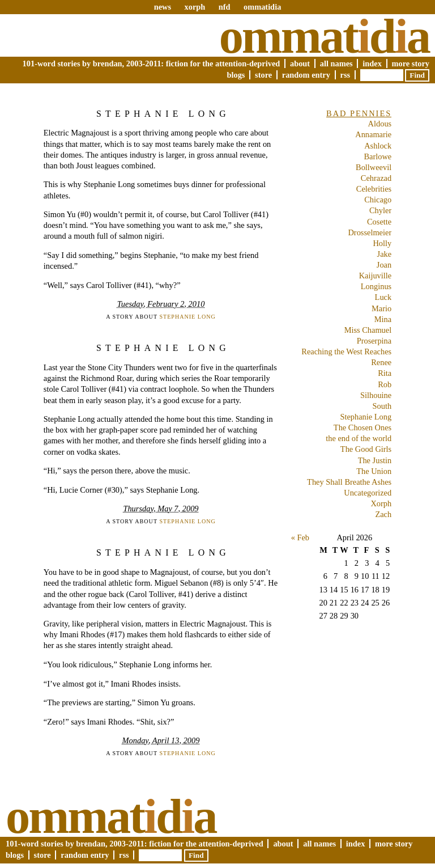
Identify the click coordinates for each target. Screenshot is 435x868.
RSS (346, 75)
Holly (382, 243)
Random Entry (306, 75)
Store (263, 75)
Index (372, 63)
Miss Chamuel (368, 330)
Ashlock (378, 146)
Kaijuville (376, 276)
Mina (383, 319)
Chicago (378, 200)
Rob (385, 384)
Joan (384, 265)
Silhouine (376, 395)
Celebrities (374, 189)
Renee (381, 362)
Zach (383, 514)
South (382, 406)
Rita (385, 373)
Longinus (376, 286)
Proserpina (374, 341)
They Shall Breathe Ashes (349, 482)
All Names (336, 63)
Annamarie (373, 134)
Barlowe (378, 156)
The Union (374, 471)
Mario (381, 308)
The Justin (375, 460)
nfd (225, 7)
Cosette (379, 222)
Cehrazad (376, 178)
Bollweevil (374, 167)
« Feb (300, 537)
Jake (385, 254)
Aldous (380, 124)
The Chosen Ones (362, 427)
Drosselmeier (370, 232)
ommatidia (262, 7)
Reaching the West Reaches (346, 352)
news (163, 7)
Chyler (380, 210)
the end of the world (359, 438)
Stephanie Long (163, 114)
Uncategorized (368, 493)
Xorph (381, 503)
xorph (195, 7)
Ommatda (324, 36)
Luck (383, 297)
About (300, 63)
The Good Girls (366, 449)
